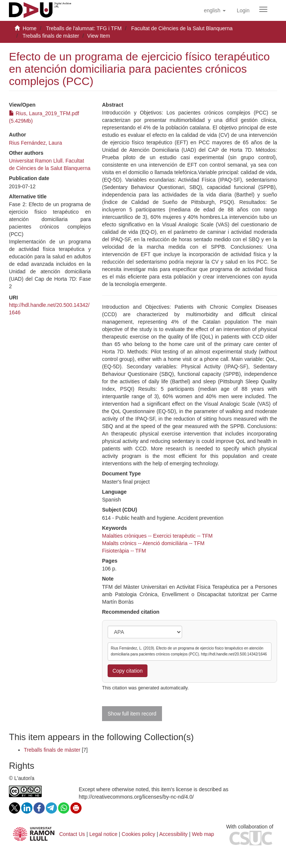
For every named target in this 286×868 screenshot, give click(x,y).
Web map (203, 834)
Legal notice (104, 834)
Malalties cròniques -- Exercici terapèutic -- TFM (157, 536)
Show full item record (132, 714)
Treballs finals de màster (51, 36)
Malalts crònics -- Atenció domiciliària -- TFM (153, 543)
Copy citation (128, 671)
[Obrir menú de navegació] (263, 9)
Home (30, 28)
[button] (214, 10)
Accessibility (174, 834)
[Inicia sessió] (243, 10)
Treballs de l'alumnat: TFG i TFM (84, 28)
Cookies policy (139, 834)
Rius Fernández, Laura (35, 143)
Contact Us (72, 834)
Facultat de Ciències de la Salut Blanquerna (182, 28)
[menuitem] (243, 10)
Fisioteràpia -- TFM (124, 551)
